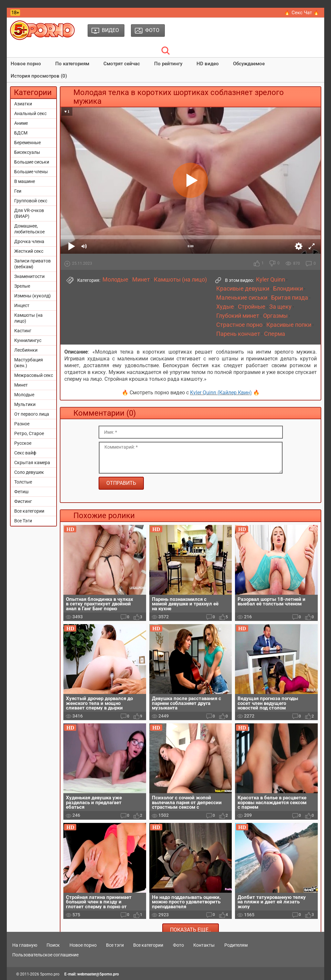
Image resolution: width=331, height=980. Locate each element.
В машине (25, 181)
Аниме (21, 123)
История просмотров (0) (39, 76)
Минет (21, 385)
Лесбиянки (26, 350)
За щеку (280, 307)
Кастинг (23, 331)
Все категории (29, 511)
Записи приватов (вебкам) (32, 264)
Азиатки (23, 104)
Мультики (25, 404)
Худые (225, 307)
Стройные (252, 307)
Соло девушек (29, 472)
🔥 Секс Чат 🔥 (302, 13)
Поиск (53, 945)
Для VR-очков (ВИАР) (29, 213)
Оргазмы (275, 316)
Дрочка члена (29, 241)
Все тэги (115, 945)
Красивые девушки (243, 289)
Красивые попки (289, 325)
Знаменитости (29, 276)
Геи (18, 191)
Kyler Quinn (271, 280)
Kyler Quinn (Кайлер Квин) (221, 393)
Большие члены (31, 172)
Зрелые (22, 286)
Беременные (27, 143)
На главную (25, 945)
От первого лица (32, 414)
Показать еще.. (191, 930)
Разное (22, 424)
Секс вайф (25, 453)
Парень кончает (238, 334)
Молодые (24, 395)
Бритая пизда (290, 298)
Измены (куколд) (32, 296)
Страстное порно (239, 325)
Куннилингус (28, 340)
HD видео (208, 64)
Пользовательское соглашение (45, 955)
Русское (23, 443)
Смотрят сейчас (122, 64)
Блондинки (288, 289)
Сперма (275, 334)
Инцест (22, 305)
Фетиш (21, 492)
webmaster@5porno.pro (98, 974)
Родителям (236, 945)
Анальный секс (30, 113)
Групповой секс (31, 201)
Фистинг (23, 501)
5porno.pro (50, 974)
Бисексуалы (27, 152)
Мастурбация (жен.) (29, 363)
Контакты (204, 945)
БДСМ (21, 133)
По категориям (72, 64)
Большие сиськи (32, 162)
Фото (178, 945)
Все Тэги (23, 521)
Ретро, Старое (29, 433)
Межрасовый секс (34, 375)
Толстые (23, 482)
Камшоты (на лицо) (28, 318)
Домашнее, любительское (29, 229)
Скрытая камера (32, 463)
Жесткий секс (29, 251)
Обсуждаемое (249, 64)
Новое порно (26, 64)
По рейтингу (168, 64)
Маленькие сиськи (242, 298)
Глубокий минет (238, 316)
